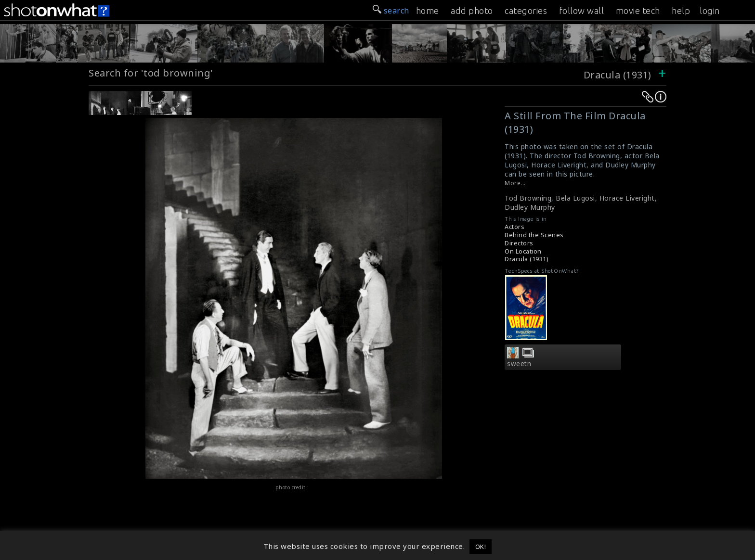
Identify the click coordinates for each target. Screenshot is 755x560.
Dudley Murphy (530, 207)
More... (515, 183)
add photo (472, 11)
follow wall (582, 11)
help (681, 11)
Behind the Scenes (534, 235)
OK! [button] (481, 547)
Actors (514, 227)
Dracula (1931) (618, 75)
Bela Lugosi (575, 198)
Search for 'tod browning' (151, 73)
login (710, 11)
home (428, 11)
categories (526, 11)
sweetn (519, 364)
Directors (519, 243)
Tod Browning (528, 198)
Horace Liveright (627, 198)
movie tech (638, 11)
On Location (523, 251)
